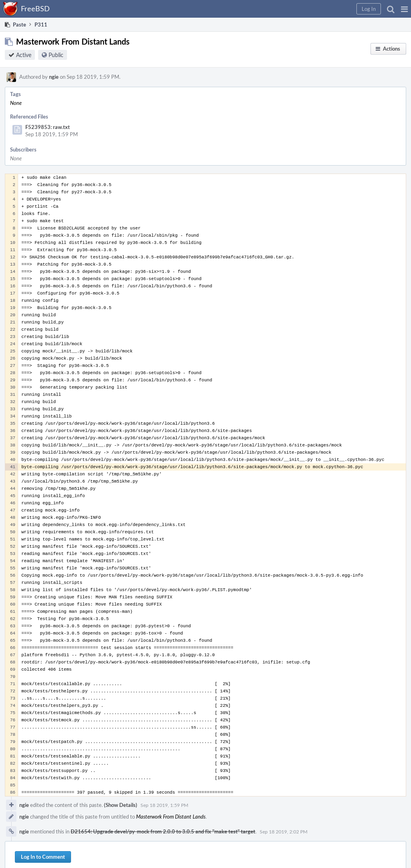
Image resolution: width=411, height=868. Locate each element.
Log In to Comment (43, 857)
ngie (54, 77)
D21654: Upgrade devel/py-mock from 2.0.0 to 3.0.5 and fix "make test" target (163, 831)
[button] (404, 9)
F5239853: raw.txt (48, 127)
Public (56, 55)
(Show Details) (121, 805)
